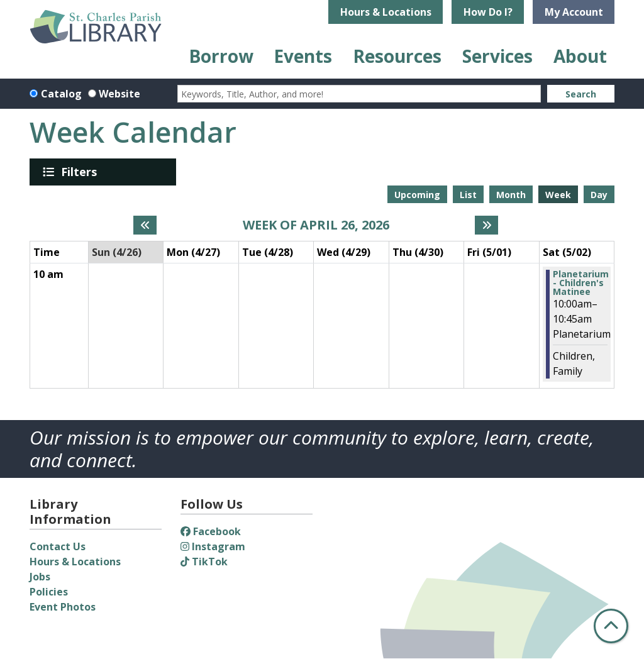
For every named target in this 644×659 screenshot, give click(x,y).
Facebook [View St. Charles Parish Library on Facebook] (211, 531)
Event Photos (63, 607)
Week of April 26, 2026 (316, 225)
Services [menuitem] (497, 56)
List (468, 195)
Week (558, 195)
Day (599, 195)
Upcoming (417, 195)
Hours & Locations (386, 12)
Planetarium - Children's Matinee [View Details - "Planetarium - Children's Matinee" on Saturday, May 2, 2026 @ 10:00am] (581, 283)
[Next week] (486, 225)
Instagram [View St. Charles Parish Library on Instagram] (213, 546)
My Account (574, 12)
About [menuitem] (580, 56)
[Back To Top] (611, 626)
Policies (49, 592)
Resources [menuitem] (397, 56)
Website (119, 94)
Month (511, 195)
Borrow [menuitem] (221, 56)
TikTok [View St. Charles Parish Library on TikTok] (204, 562)
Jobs (40, 577)
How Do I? (488, 12)
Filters (81, 172)
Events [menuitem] (303, 56)
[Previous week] (145, 225)
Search (581, 94)
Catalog (61, 94)
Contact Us (58, 546)
